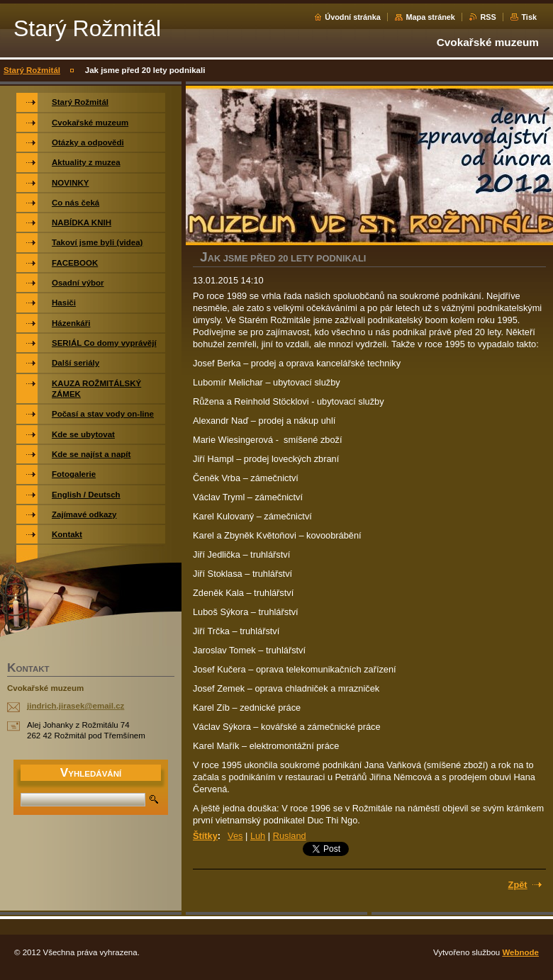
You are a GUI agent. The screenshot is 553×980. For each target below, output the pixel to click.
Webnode (520, 952)
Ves (235, 836)
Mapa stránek (430, 17)
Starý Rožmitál (32, 70)
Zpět (518, 885)
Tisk (529, 17)
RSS (488, 17)
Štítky (205, 836)
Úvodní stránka (353, 17)
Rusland (290, 836)
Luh (258, 836)
